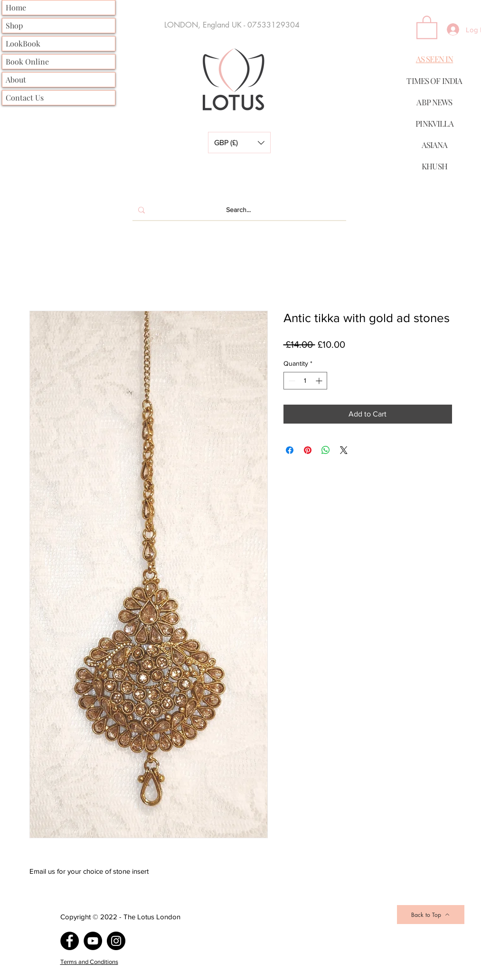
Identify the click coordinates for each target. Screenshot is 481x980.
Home (16, 7)
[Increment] (320, 381)
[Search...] (238, 210)
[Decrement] (291, 381)
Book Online (27, 61)
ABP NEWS (434, 102)
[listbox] (239, 143)
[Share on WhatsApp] (326, 450)
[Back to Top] (431, 915)
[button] (239, 143)
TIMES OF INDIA (434, 81)
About (16, 79)
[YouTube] (93, 941)
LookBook (23, 43)
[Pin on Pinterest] (308, 450)
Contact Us (25, 97)
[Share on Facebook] (290, 450)
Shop (14, 25)
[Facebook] (70, 941)
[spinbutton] (305, 381)
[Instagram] (116, 941)
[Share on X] (344, 450)
